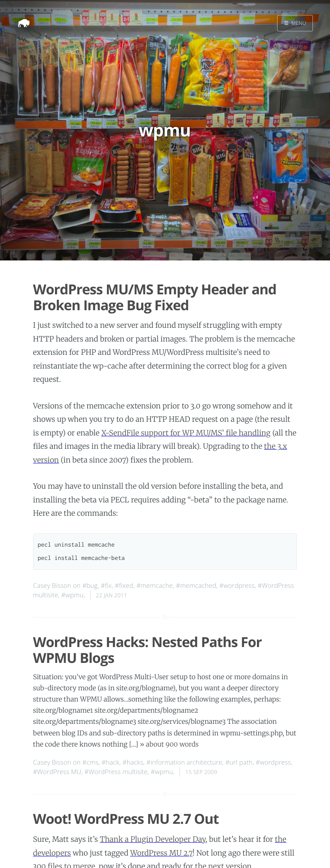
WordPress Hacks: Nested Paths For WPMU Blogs (147, 650)
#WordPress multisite (116, 772)
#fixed (124, 586)
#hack (110, 762)
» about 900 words (169, 745)
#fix (106, 586)
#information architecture (184, 762)
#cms (90, 762)
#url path (239, 762)
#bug (90, 586)
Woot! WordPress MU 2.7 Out (126, 819)
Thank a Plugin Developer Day (153, 839)
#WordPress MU (57, 772)
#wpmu (73, 595)
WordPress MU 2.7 (161, 853)
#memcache (154, 586)
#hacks (133, 762)
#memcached (196, 586)
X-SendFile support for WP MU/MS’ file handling (186, 433)
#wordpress (237, 586)
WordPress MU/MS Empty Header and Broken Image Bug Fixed (155, 297)
